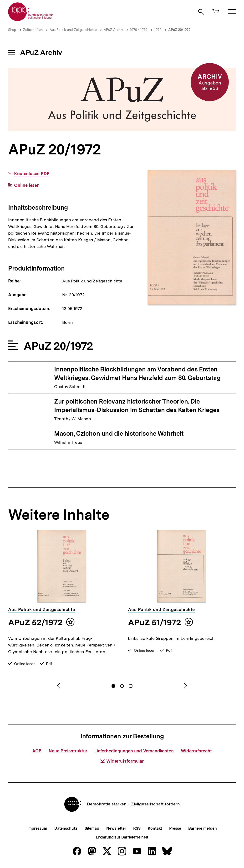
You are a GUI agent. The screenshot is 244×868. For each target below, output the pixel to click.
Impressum (37, 828)
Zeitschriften (33, 30)
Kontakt (155, 828)
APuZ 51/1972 (154, 622)
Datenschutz (66, 828)
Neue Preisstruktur (68, 751)
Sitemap (92, 828)
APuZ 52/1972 (35, 622)
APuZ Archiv (113, 30)
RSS (137, 828)
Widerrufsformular (122, 761)
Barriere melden (203, 828)
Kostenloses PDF (32, 174)
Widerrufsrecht (196, 751)
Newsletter (116, 828)
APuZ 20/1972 (179, 30)
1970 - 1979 (139, 30)
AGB (37, 751)
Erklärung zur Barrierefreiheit (122, 837)
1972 (158, 30)
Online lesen (27, 185)
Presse (175, 828)
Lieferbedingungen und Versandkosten (134, 751)
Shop (12, 30)
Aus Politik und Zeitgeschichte (73, 30)
